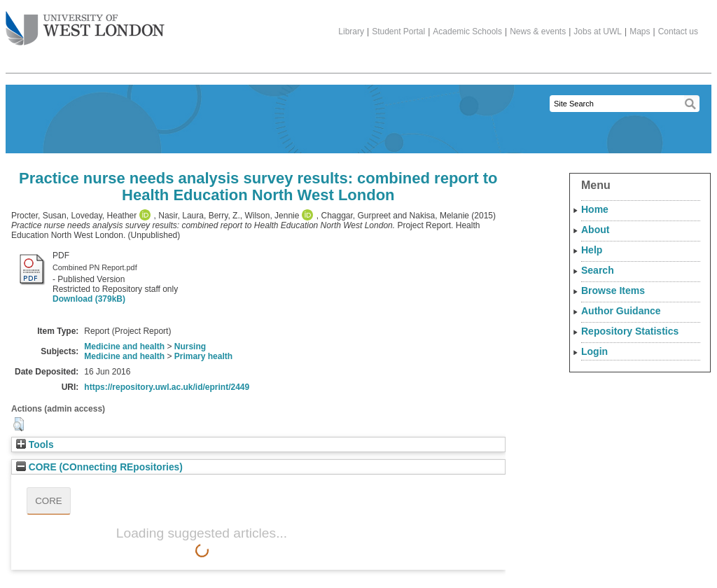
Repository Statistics (630, 331)
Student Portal (398, 31)
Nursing (190, 346)
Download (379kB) (89, 299)
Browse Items (613, 290)
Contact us (678, 31)
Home (595, 209)
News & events (538, 31)
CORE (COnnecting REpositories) (99, 467)
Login (594, 351)
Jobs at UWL (598, 31)
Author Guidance (621, 311)
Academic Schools (467, 31)
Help (592, 250)
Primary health (203, 356)
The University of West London (85, 23)
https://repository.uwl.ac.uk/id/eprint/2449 (167, 387)
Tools (35, 445)
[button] (19, 424)
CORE (49, 501)
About (595, 230)
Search (598, 270)
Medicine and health (124, 346)
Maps (640, 31)
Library (351, 31)
